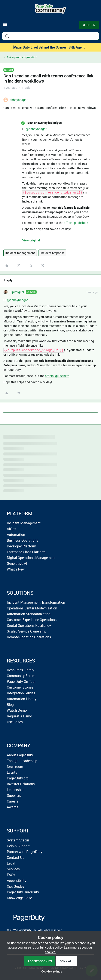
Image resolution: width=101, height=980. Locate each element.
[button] (5, 26)
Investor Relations (21, 784)
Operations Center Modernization (32, 608)
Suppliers (14, 795)
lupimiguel (17, 292)
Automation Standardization (29, 614)
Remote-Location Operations (29, 637)
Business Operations (22, 540)
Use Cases (15, 722)
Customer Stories (20, 687)
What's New (16, 569)
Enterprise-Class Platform (26, 552)
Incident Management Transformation (36, 602)
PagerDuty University (23, 892)
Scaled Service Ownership (27, 631)
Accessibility (17, 881)
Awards (13, 807)
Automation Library (22, 699)
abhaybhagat (19, 100)
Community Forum (21, 676)
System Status (18, 840)
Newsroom (15, 767)
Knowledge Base (19, 898)
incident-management (20, 253)
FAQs (11, 875)
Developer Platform (22, 546)
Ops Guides (16, 886)
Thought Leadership (22, 761)
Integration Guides (21, 693)
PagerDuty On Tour (21, 681)
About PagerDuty (20, 755)
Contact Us (16, 857)
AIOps (11, 529)
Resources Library (21, 670)
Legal (11, 863)
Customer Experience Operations (32, 620)
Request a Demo (19, 716)
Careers (13, 801)
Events (12, 772)
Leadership (15, 790)
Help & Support (18, 846)
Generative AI (17, 563)
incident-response (52, 253)
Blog (10, 705)
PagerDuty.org (18, 778)
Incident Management (24, 523)
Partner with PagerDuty (25, 852)
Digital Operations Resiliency (29, 625)
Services (13, 869)
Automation (16, 535)
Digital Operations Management (31, 558)
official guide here (76, 223)
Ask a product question (22, 57)
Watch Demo (17, 710)
